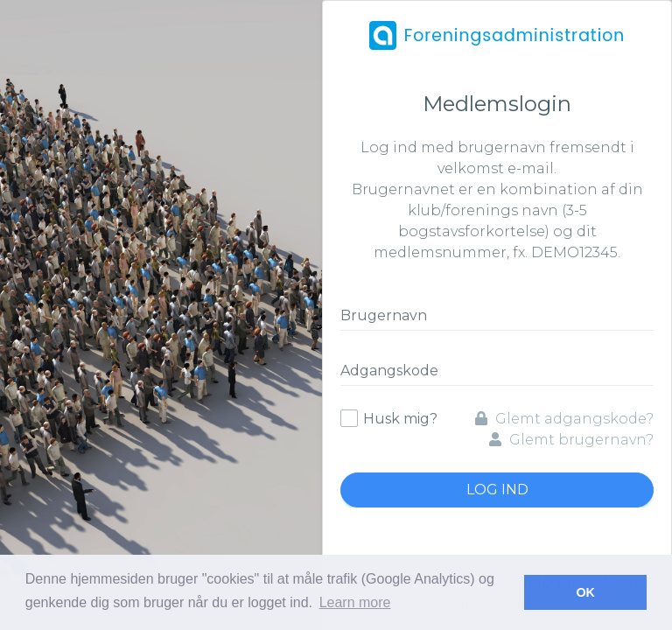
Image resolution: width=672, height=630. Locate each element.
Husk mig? (400, 419)
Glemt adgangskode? (564, 419)
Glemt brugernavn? (571, 440)
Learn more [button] (355, 602)
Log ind (497, 490)
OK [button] (585, 592)
